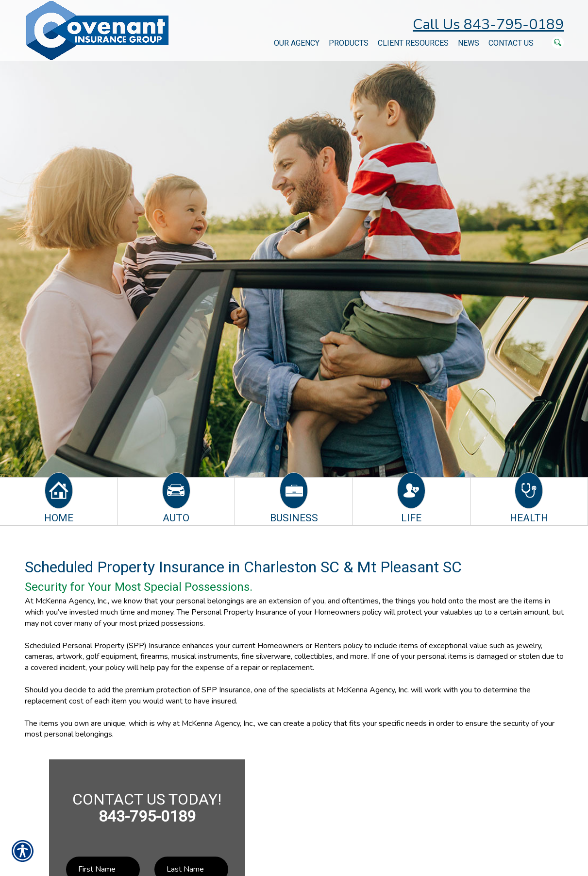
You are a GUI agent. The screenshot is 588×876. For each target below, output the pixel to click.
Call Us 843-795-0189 (488, 25)
